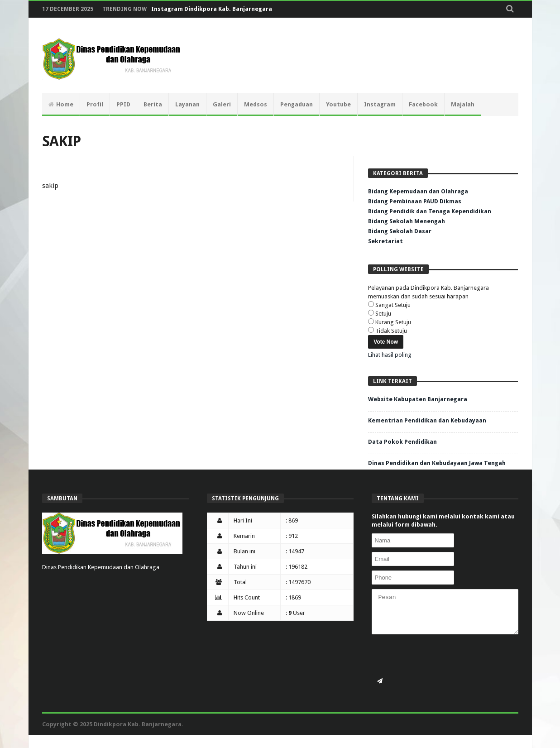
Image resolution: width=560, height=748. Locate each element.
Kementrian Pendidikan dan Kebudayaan (427, 420)
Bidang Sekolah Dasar (400, 231)
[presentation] (440, 657)
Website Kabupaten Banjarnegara (418, 399)
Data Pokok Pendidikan (402, 442)
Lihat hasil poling (390, 355)
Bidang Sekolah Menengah (407, 221)
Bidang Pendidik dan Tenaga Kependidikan (430, 211)
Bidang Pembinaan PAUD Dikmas (415, 201)
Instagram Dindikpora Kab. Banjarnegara (212, 9)
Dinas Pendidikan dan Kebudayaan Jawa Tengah (437, 463)
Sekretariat (385, 241)
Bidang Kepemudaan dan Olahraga (418, 191)
